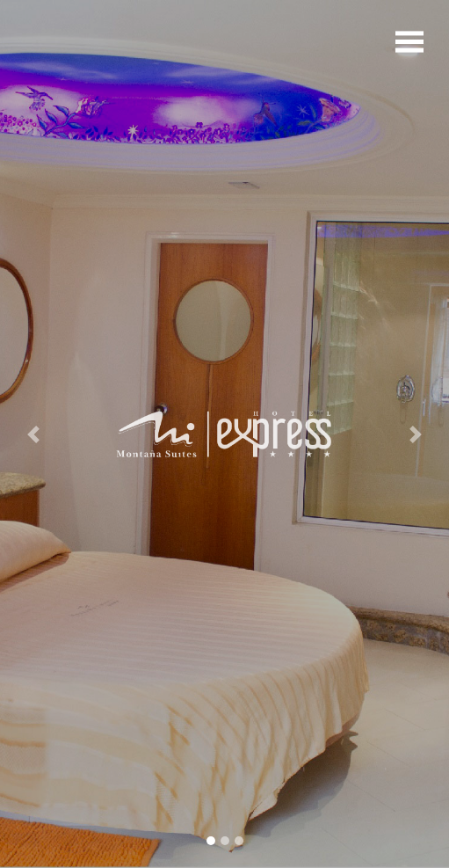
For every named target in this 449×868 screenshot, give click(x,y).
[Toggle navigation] (409, 40)
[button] (34, 434)
